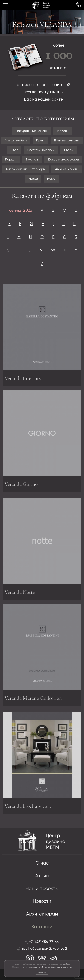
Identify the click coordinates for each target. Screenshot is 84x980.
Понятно (42, 972)
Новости (42, 901)
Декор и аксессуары (63, 160)
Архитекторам (42, 914)
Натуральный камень (32, 131)
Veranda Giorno (21, 483)
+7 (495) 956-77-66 (44, 942)
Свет (14, 150)
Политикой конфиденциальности (57, 967)
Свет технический (41, 150)
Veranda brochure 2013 (28, 807)
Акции (42, 876)
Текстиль (32, 160)
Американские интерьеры (25, 169)
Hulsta (33, 179)
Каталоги (42, 927)
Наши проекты (42, 889)
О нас (42, 863)
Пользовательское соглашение (26, 967)
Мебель (63, 131)
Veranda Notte (20, 593)
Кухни (40, 141)
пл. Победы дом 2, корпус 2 (45, 949)
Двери (69, 150)
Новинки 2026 (19, 211)
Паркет (11, 160)
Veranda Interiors (23, 379)
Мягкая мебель (16, 141)
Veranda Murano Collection (33, 697)
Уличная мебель (66, 169)
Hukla (51, 179)
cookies (66, 964)
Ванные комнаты (67, 141)
